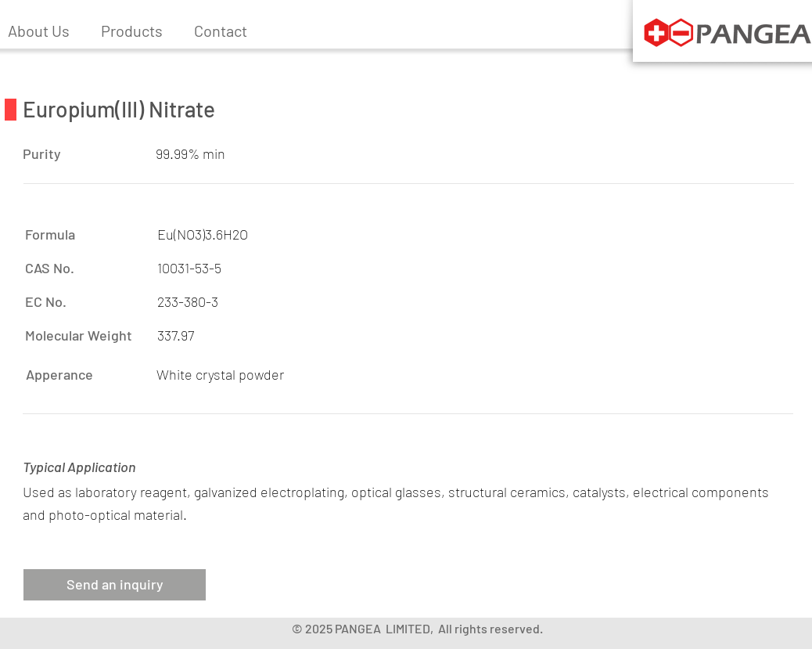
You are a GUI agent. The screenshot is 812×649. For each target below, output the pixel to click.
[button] (132, 31)
